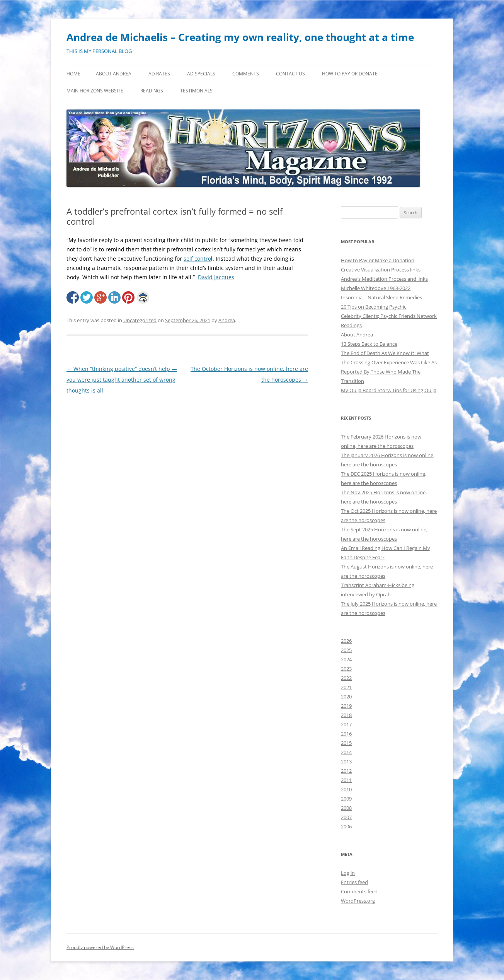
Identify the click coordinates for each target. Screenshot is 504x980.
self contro (197, 259)
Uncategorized (140, 320)
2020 (346, 697)
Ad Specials (201, 74)
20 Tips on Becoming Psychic (374, 307)
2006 (346, 826)
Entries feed (354, 882)
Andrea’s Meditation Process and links (384, 279)
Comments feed (359, 891)
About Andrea (114, 74)
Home (73, 74)
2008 (346, 808)
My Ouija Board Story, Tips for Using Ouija (389, 390)
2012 (346, 771)
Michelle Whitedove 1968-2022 (376, 288)
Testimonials (196, 91)
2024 (346, 659)
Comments (246, 74)
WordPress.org (358, 901)
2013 (346, 761)
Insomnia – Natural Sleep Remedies (381, 297)
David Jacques (216, 277)
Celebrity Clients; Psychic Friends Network (389, 316)
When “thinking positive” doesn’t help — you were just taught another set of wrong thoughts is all (122, 380)
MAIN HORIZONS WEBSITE (95, 91)
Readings (152, 91)
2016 (346, 734)
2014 (346, 752)
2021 (346, 687)
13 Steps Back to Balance (369, 344)
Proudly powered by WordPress (100, 947)
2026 (346, 641)
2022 (346, 678)
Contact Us (290, 74)
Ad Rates (159, 74)
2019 (346, 706)
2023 (346, 669)
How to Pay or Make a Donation (378, 260)
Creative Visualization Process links (381, 270)
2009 (346, 799)
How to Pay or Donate (350, 74)
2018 (346, 715)
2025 (346, 650)
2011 (346, 780)
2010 (346, 789)
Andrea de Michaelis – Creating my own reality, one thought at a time (240, 37)
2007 (346, 817)
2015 (346, 743)
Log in (348, 873)
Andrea (227, 320)
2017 (346, 724)
